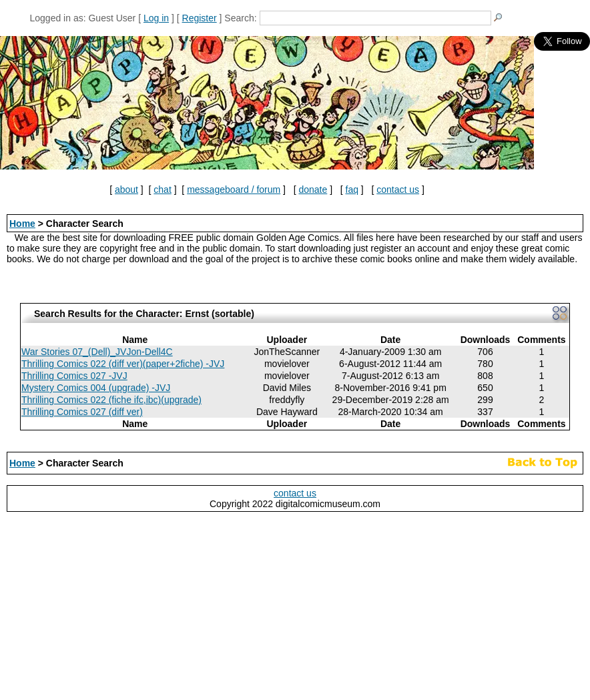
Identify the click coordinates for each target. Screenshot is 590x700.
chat (162, 190)
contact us (398, 190)
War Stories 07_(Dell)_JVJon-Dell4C (97, 352)
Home (22, 224)
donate (313, 190)
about (126, 190)
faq (352, 190)
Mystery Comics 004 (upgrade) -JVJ (96, 388)
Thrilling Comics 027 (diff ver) (82, 412)
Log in (156, 18)
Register (200, 18)
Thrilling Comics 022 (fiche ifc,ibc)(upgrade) (111, 400)
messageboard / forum (234, 190)
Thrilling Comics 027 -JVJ (74, 376)
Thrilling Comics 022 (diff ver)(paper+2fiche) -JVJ (123, 364)
